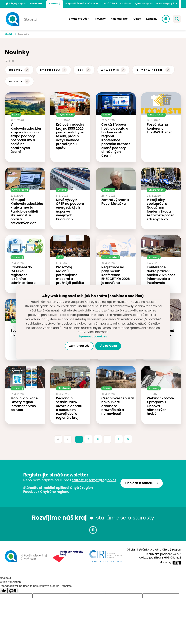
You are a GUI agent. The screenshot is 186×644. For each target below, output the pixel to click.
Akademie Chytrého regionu (136, 4)
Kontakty (152, 19)
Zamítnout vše (79, 346)
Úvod (8, 34)
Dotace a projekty (166, 4)
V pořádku (108, 346)
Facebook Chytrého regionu (46, 492)
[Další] (119, 439)
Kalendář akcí (120, 19)
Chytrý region (16, 4)
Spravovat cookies (93, 337)
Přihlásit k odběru (139, 483)
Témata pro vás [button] (77, 19)
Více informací (98, 332)
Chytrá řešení (109, 4)
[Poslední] (128, 439)
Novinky (100, 19)
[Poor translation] (13, 591)
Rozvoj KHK (36, 4)
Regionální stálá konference (82, 4)
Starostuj (55, 4)
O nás (137, 19)
